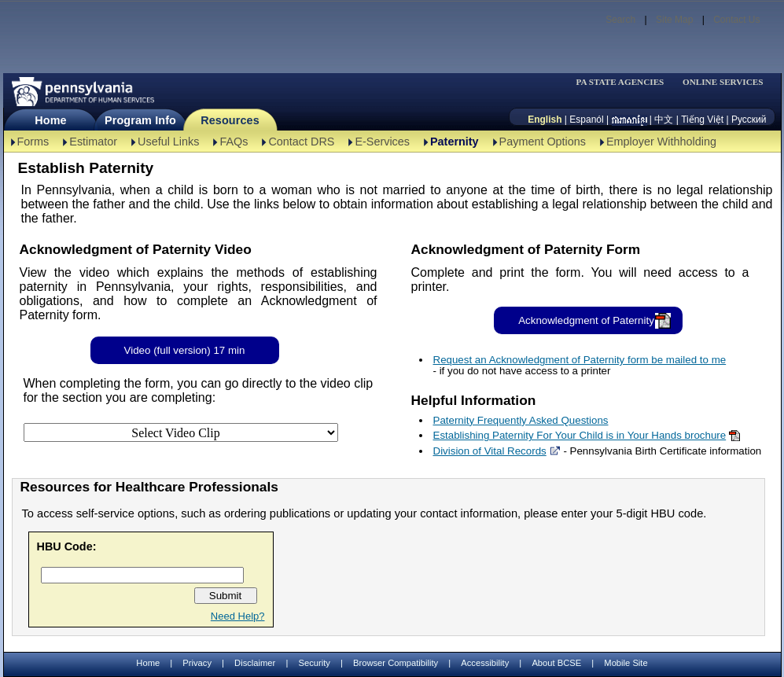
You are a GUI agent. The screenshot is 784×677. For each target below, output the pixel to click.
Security (314, 663)
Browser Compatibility (396, 663)
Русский (749, 120)
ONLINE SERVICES (723, 82)
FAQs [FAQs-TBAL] (234, 142)
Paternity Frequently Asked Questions (521, 420)
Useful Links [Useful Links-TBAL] (168, 142)
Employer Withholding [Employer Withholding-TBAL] (661, 142)
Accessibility (485, 663)
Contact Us (736, 20)
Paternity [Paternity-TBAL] (455, 142)
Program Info (140, 120)
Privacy (197, 663)
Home (50, 120)
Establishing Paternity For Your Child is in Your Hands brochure (580, 435)
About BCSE (556, 663)
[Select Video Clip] (181, 432)
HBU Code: (67, 546)
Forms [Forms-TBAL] (33, 142)
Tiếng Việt (702, 120)
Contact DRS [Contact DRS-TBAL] (301, 142)
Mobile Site (626, 663)
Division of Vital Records (490, 451)
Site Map (674, 20)
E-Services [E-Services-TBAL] (382, 142)
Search (620, 20)
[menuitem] (625, 82)
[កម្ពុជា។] (629, 120)
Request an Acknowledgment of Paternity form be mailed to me (580, 360)
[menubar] (625, 82)
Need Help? (238, 616)
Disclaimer (255, 663)
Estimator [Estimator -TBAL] (93, 142)
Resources (230, 120)
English (545, 120)
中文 (664, 120)
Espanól (586, 120)
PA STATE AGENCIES (620, 82)
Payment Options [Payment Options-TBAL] (543, 142)
